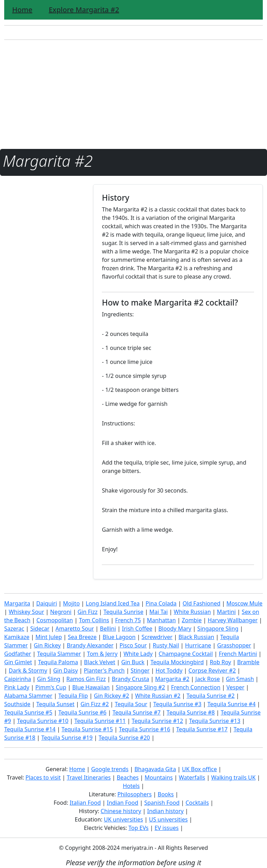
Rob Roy (220, 662)
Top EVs (138, 828)
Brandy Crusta (130, 679)
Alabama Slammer (28, 696)
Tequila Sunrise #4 (232, 704)
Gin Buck (133, 662)
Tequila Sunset (55, 704)
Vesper (235, 687)
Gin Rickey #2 (111, 696)
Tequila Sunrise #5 (28, 712)
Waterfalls (192, 777)
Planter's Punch (104, 670)
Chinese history (121, 811)
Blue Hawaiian (91, 687)
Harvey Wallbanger (233, 620)
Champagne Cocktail (186, 654)
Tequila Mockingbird (177, 662)
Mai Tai (159, 612)
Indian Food (122, 803)
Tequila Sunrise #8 (191, 712)
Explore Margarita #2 (84, 10)
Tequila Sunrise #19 (67, 738)
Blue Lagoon (119, 637)
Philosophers (135, 794)
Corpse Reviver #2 (212, 670)
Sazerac (14, 629)
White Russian (192, 612)
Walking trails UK (233, 777)
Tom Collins (94, 620)
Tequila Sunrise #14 (30, 729)
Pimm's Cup (51, 687)
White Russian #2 (158, 696)
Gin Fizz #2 (95, 704)
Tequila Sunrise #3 (177, 704)
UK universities (124, 819)
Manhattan (161, 620)
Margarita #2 (172, 679)
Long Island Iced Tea (113, 603)
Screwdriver (157, 637)
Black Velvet (100, 662)
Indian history (166, 811)
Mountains (159, 777)
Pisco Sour (133, 645)
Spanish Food (162, 803)
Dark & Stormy (28, 670)
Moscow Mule (244, 603)
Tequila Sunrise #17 (202, 729)
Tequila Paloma (58, 662)
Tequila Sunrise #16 (145, 729)
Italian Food (85, 803)
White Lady (138, 654)
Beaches (128, 777)
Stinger (140, 670)
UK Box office (199, 769)
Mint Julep (49, 637)
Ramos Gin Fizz (86, 679)
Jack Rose (208, 679)
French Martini (238, 654)
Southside (17, 704)
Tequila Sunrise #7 (136, 712)
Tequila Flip (73, 696)
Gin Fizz (87, 612)
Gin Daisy (65, 670)
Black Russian (196, 637)
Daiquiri (46, 603)
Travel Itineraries (89, 777)
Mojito (71, 603)
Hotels (131, 786)
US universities (168, 819)
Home (22, 10)
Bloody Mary (175, 629)
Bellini (108, 629)
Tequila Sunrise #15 (87, 729)
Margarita (17, 603)
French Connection (196, 687)
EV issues (167, 828)
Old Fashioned (202, 603)
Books (166, 794)
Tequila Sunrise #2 (211, 696)
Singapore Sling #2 (140, 687)
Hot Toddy (169, 670)
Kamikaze (17, 637)
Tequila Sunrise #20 (124, 738)
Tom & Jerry (102, 654)
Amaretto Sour (75, 629)
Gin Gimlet (18, 662)
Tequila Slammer (59, 654)
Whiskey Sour (26, 612)
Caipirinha (18, 679)
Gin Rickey (47, 645)
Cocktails (197, 803)
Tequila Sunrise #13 (215, 721)
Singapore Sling (218, 629)
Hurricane (198, 645)
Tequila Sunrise (124, 612)
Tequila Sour (131, 704)
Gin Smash (240, 679)
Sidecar (40, 629)
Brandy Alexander (90, 645)
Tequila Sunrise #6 (83, 712)
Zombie (192, 620)
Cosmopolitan (55, 620)
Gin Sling (49, 679)
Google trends (110, 769)
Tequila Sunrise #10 (43, 721)
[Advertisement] (133, 94)
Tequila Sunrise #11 (100, 721)
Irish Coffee (137, 629)
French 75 (128, 620)
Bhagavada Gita (155, 769)
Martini (226, 612)
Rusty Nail (166, 645)
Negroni (61, 612)
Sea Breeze (82, 637)
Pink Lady (17, 687)
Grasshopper (234, 645)
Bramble (248, 662)
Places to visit (43, 777)
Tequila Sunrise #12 (157, 721)
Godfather (18, 654)
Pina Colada (161, 603)
